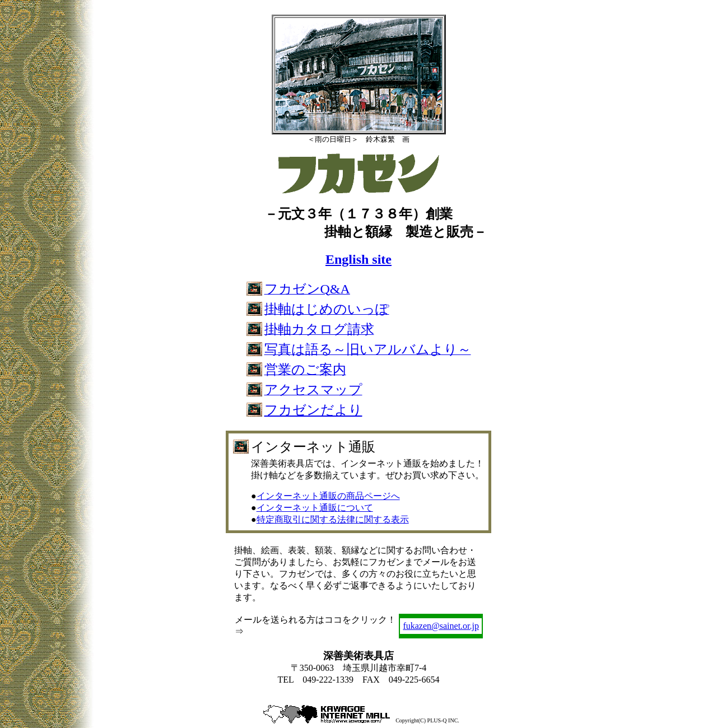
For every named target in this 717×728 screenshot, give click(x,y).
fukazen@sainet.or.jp (441, 626)
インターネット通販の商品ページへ (328, 496)
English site (358, 259)
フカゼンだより (313, 410)
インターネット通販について (315, 508)
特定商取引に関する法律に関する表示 (333, 519)
